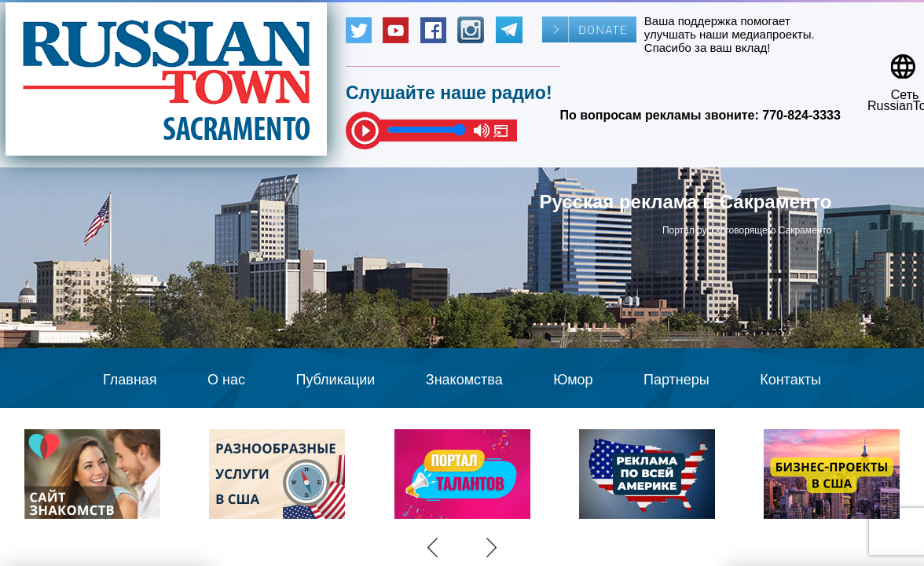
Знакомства (464, 380)
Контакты (790, 380)
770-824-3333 (801, 115)
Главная (130, 380)
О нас (226, 380)
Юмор (573, 380)
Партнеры (676, 380)
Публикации (335, 380)
